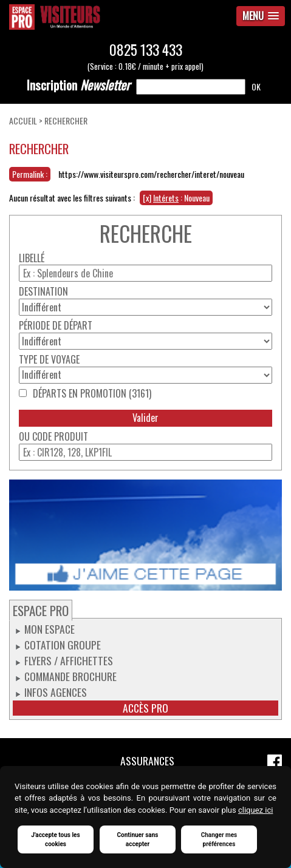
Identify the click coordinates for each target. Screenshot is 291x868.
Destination (43, 292)
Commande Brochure (70, 676)
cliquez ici (255, 810)
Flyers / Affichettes (69, 660)
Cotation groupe (63, 645)
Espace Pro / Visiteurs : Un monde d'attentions (97, 17)
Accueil (23, 120)
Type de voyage (49, 360)
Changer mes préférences (219, 839)
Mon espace (50, 629)
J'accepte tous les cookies (55, 839)
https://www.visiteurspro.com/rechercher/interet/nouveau (151, 174)
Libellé (32, 258)
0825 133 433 (146, 49)
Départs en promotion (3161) (92, 394)
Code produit (60, 437)
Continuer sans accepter (138, 839)
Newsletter (78, 85)
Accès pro (145, 708)
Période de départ (56, 326)
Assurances (147, 761)
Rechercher (66, 120)
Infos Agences (56, 692)
